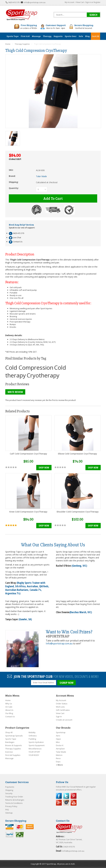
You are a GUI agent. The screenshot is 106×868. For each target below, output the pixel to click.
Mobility (32, 732)
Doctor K (60, 745)
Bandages (10, 742)
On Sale (9, 707)
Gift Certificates (63, 710)
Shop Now (44, 468)
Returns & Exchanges (15, 800)
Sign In (59, 717)
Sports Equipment (37, 745)
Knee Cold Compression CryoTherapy (28, 512)
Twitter (66, 796)
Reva (58, 758)
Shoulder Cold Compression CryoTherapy (78, 512)
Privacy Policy (11, 806)
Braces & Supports (14, 745)
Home (8, 700)
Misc (58, 742)
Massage (9, 758)
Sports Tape (11, 739)
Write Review (15, 392)
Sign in (88, 2)
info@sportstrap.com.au (35, 2)
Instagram (66, 803)
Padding (32, 739)
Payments (10, 787)
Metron (59, 755)
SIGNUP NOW (67, 683)
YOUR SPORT (34, 752)
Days (58, 762)
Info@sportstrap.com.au (59, 643)
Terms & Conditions (14, 803)
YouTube (74, 803)
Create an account (64, 720)
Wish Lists (60, 707)
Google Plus (59, 803)
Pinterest (74, 796)
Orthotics (33, 736)
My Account (70, 2)
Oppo (58, 739)
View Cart (80, 2)
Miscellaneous (35, 749)
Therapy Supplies (13, 749)
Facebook (59, 796)
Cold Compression (29, 367)
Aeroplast (60, 749)
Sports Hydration (36, 742)
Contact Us (10, 717)
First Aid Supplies (13, 755)
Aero (58, 736)
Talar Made (61, 752)
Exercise (9, 752)
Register (97, 2)
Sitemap (9, 813)
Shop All (9, 732)
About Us (9, 710)
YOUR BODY (34, 755)
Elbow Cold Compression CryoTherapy (78, 454)
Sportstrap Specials (14, 736)
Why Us (9, 704)
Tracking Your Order (14, 797)
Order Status (62, 704)
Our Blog (9, 713)
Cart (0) (96, 36)
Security (9, 793)
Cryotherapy (43, 375)
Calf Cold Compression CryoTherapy (28, 454)
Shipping (9, 790)
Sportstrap (61, 732)
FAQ (7, 810)
